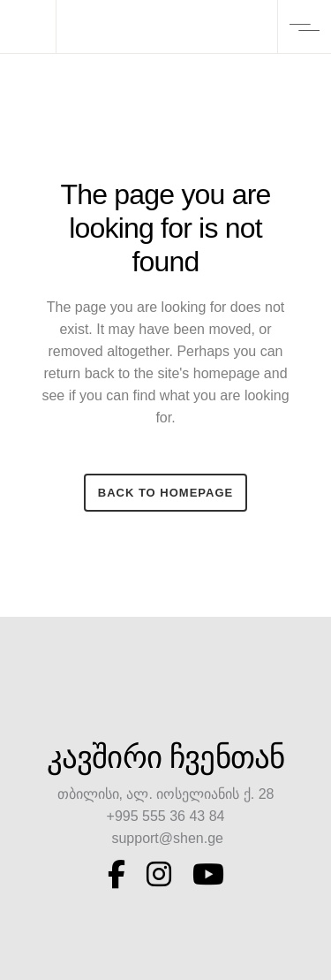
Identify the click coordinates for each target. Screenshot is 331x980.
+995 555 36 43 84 (166, 816)
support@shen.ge (165, 838)
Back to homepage (165, 493)
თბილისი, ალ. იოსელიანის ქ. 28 (166, 794)
